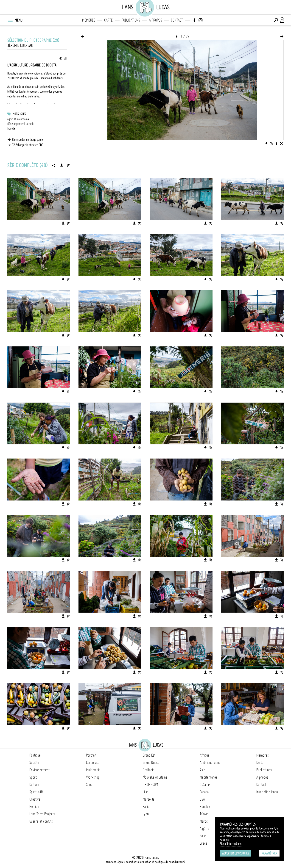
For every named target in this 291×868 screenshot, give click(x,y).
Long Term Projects (42, 814)
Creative (35, 799)
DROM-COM (150, 785)
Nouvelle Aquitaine (155, 777)
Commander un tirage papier (28, 140)
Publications (131, 20)
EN (65, 58)
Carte (108, 20)
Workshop (93, 777)
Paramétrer (269, 853)
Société (34, 763)
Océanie (205, 785)
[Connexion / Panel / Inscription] (282, 20)
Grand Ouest (151, 763)
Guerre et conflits (41, 821)
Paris (146, 807)
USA (202, 799)
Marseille (149, 799)
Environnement (39, 770)
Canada (204, 792)
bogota (11, 128)
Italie (203, 836)
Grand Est (149, 755)
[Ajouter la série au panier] (68, 165)
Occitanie (149, 770)
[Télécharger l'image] (266, 144)
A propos (155, 20)
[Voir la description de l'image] (277, 144)
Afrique (205, 755)
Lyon (146, 814)
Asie (202, 770)
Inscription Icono (267, 792)
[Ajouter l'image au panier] (271, 144)
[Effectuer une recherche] (276, 20)
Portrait (91, 755)
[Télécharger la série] (62, 165)
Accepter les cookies (236, 853)
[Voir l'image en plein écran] (282, 144)
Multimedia (93, 770)
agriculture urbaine (18, 119)
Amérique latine (210, 763)
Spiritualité (36, 792)
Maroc (204, 821)
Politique (35, 755)
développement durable (21, 124)
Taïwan (204, 814)
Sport (33, 777)
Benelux (205, 807)
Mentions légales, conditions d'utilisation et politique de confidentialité (145, 862)
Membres (89, 20)
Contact (177, 20)
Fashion (34, 807)
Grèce (203, 843)
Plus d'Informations (231, 844)
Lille (145, 792)
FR (60, 58)
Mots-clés (19, 114)
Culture (34, 785)
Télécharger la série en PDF (28, 145)
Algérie (204, 829)
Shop (89, 785)
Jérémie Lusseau (20, 46)
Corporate (93, 763)
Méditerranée (209, 777)
